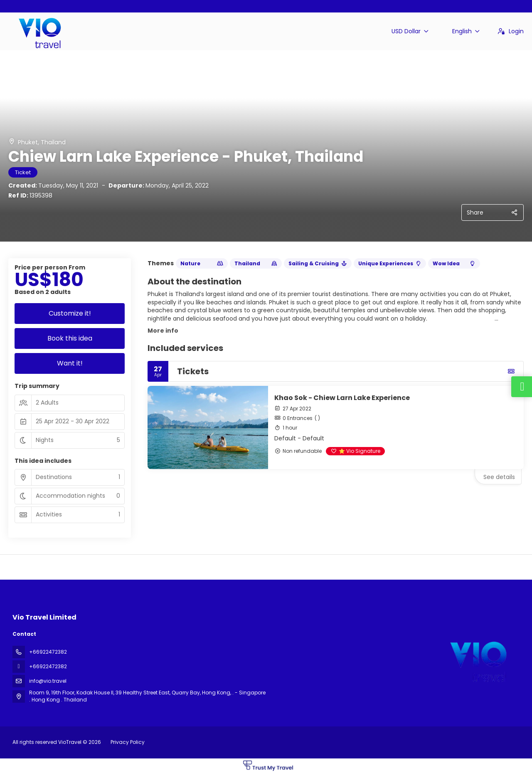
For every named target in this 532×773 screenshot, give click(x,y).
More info (163, 331)
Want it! (70, 363)
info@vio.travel (48, 681)
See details (499, 477)
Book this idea (70, 338)
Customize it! (70, 313)
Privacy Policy (128, 742)
